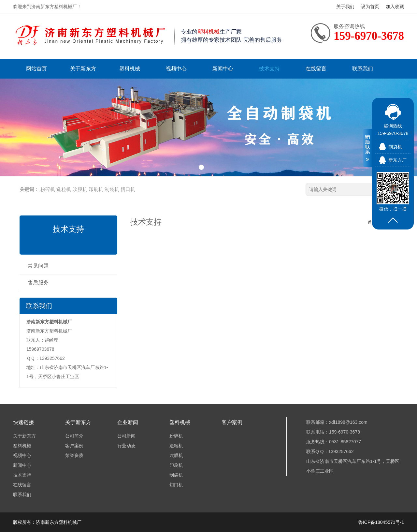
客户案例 (74, 446)
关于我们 (345, 7)
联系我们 (363, 69)
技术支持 (269, 69)
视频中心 (176, 69)
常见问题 (38, 266)
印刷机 (96, 189)
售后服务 (38, 282)
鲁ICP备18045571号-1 (381, 522)
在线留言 (316, 69)
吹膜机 (80, 189)
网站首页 (36, 69)
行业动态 (126, 446)
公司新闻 (126, 436)
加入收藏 (395, 7)
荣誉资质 (74, 455)
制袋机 (112, 189)
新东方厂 (397, 160)
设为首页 (370, 7)
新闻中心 (223, 69)
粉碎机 (48, 189)
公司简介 (74, 436)
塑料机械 (130, 69)
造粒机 (64, 189)
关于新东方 (83, 69)
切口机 (128, 189)
